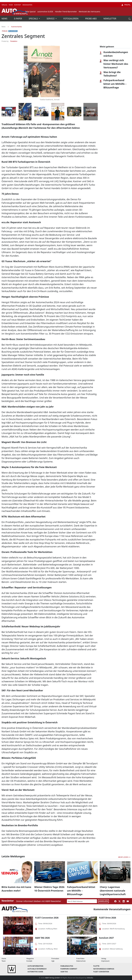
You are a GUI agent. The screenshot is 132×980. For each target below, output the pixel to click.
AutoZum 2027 (106, 938)
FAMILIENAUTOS (67, 966)
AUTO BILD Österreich (37, 969)
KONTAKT (18, 5)
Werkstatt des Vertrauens (89, 12)
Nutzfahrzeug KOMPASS (104, 969)
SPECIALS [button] (34, 19)
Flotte (96, 966)
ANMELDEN (103, 901)
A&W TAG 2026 (42, 938)
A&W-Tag (64, 972)
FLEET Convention (101, 972)
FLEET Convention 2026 (47, 918)
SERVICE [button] (51, 19)
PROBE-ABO (91, 19)
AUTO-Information (35, 966)
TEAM (11, 5)
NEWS (5, 19)
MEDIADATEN (27, 5)
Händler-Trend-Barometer (66, 12)
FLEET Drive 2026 (108, 918)
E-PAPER (18, 19)
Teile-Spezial (30, 12)
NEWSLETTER (110, 19)
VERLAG (5, 5)
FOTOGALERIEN (71, 19)
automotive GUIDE (45, 12)
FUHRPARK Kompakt (69, 969)
